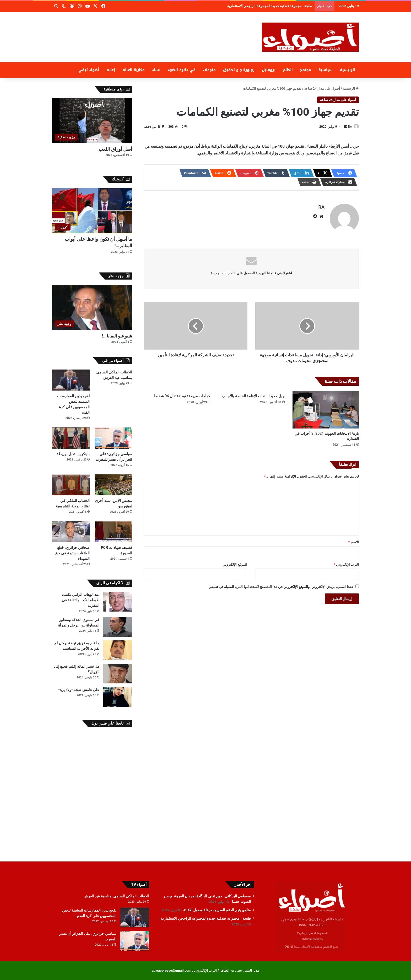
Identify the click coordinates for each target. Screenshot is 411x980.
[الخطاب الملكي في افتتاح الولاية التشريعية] (71, 485)
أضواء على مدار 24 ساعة (322, 89)
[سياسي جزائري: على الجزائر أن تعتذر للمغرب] (113, 438)
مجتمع (306, 70)
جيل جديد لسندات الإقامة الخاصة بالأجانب (253, 394)
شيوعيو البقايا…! (117, 336)
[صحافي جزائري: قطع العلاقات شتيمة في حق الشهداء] (71, 532)
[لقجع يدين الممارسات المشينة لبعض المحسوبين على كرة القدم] (71, 380)
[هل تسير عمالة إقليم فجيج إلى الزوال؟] (118, 674)
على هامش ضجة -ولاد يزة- (79, 690)
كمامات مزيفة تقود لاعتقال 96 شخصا (182, 394)
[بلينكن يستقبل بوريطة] (71, 438)
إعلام (111, 70)
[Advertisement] (153, 29)
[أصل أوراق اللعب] (92, 121)
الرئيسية (348, 70)
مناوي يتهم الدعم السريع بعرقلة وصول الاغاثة (285, 6)
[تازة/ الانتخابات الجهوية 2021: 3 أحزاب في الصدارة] (326, 407)
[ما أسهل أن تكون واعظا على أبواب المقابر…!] (92, 211)
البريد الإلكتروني (346, 562)
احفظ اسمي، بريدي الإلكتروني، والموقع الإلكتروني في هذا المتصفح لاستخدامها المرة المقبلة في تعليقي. (281, 584)
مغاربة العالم (134, 70)
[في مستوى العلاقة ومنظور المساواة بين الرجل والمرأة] (118, 627)
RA (347, 127)
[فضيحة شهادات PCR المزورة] (113, 532)
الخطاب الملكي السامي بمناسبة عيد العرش (116, 896)
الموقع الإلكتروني (235, 562)
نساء (156, 70)
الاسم (354, 540)
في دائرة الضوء (182, 70)
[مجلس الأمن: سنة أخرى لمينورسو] (113, 485)
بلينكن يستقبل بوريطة (73, 454)
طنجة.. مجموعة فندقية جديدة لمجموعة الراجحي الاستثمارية (206, 918)
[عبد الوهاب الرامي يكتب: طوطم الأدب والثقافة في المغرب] (118, 602)
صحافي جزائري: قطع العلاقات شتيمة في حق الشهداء (72, 553)
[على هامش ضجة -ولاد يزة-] (118, 697)
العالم (288, 70)
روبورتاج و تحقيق (239, 70)
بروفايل (269, 70)
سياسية (326, 70)
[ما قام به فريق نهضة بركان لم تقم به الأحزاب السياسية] (118, 650)
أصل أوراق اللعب (115, 149)
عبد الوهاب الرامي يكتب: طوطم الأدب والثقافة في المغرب (81, 600)
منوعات (209, 70)
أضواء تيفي (89, 70)
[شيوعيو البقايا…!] (92, 307)
